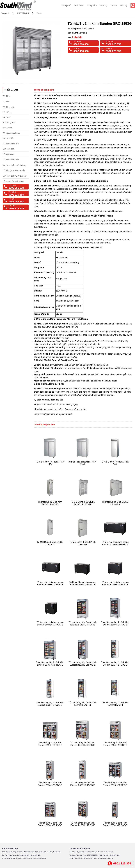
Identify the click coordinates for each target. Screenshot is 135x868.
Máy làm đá (8, 138)
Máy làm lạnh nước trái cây (15, 165)
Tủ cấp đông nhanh (11, 133)
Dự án (114, 5)
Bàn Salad (7, 128)
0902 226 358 (113, 44)
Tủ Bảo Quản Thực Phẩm (14, 170)
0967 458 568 (81, 51)
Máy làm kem (9, 149)
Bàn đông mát (9, 123)
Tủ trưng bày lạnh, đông (13, 181)
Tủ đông (6, 96)
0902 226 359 (113, 51)
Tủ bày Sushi (8, 154)
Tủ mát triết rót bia (11, 160)
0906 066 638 (81, 44)
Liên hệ (124, 5)
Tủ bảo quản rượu (11, 144)
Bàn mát (6, 117)
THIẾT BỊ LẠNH (23, 13)
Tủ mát (39, 13)
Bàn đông (7, 112)
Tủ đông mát (8, 107)
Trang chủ (66, 5)
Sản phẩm (92, 5)
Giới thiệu (79, 5)
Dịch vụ (104, 5)
